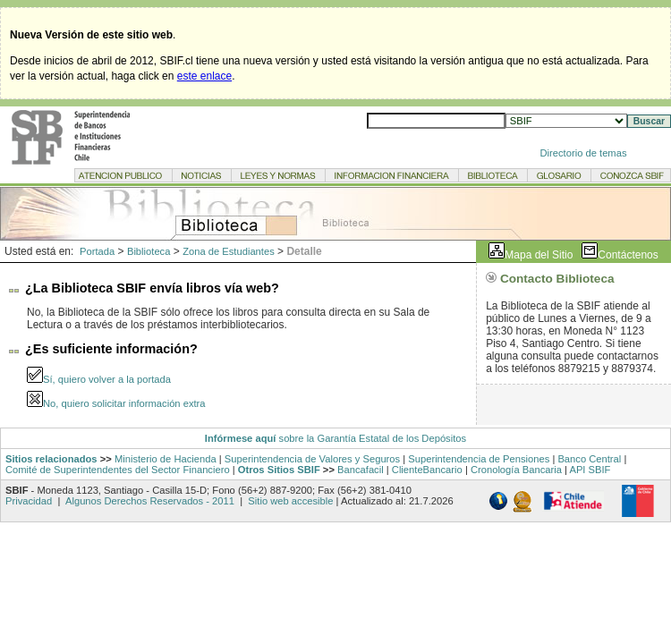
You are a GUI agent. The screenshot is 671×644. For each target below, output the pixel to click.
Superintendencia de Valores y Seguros (312, 459)
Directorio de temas (584, 153)
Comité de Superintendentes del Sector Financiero (118, 470)
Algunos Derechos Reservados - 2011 (150, 501)
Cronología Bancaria (516, 470)
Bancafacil (361, 470)
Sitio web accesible (289, 501)
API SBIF (590, 470)
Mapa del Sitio (539, 255)
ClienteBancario (427, 470)
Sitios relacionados (51, 459)
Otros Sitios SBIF (279, 470)
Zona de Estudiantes (229, 251)
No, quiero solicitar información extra (124, 403)
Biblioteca (149, 251)
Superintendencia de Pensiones (479, 459)
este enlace (204, 76)
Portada (97, 251)
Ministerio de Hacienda (166, 459)
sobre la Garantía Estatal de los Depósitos (371, 438)
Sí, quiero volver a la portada (107, 379)
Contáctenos (628, 255)
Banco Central (589, 459)
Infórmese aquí (241, 438)
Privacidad (30, 501)
